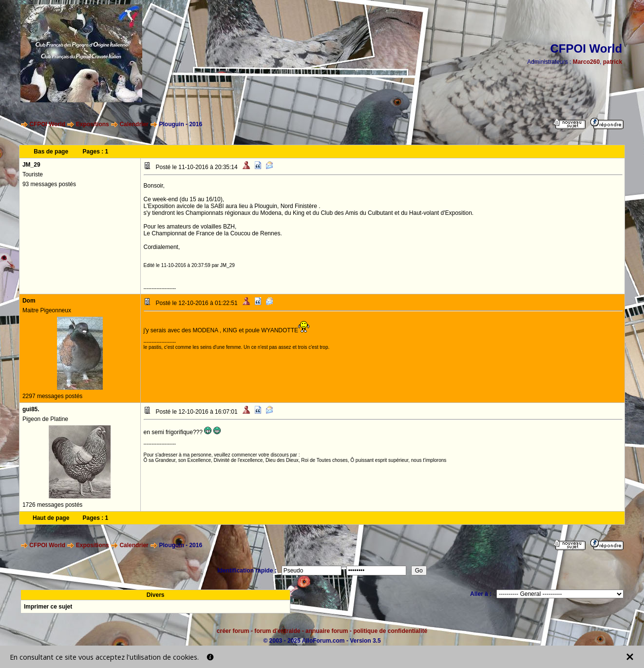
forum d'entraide (277, 631)
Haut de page (51, 518)
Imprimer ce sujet (48, 607)
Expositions (93, 124)
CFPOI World (47, 124)
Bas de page (51, 152)
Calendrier (134, 124)
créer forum (233, 631)
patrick (613, 62)
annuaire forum (327, 631)
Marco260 (586, 62)
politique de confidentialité (390, 631)
